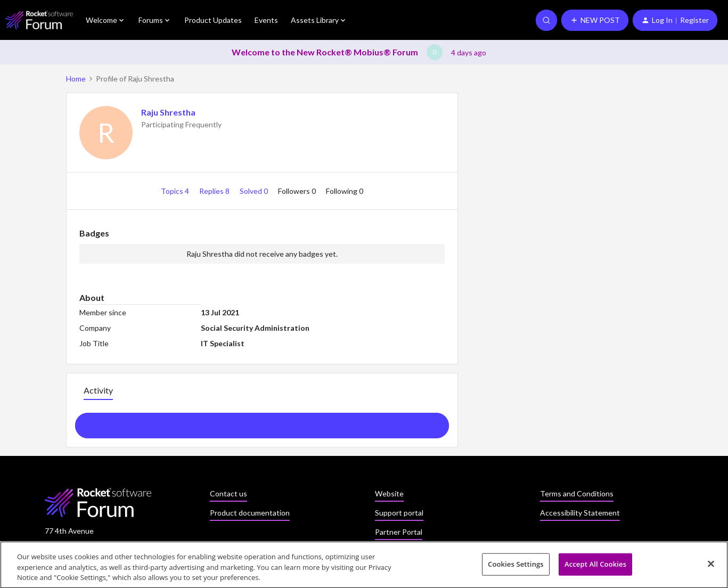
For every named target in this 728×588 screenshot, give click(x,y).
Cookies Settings (516, 567)
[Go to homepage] (39, 20)
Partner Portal (399, 532)
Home (76, 79)
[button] (595, 20)
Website (389, 493)
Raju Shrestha (168, 112)
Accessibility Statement (580, 513)
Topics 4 (176, 191)
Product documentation (250, 513)
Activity (98, 390)
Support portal (399, 513)
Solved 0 (255, 191)
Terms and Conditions (577, 493)
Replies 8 (215, 191)
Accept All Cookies (595, 567)
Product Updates (213, 20)
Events (266, 20)
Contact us (228, 493)
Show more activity (262, 422)
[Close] (711, 566)
